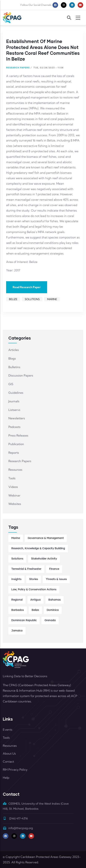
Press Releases (18, 435)
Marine (52, 299)
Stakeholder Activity (44, 559)
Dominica (53, 610)
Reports (14, 453)
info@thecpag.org (18, 828)
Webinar (14, 495)
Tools (12, 478)
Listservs (14, 410)
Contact (8, 761)
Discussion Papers (21, 375)
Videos (13, 487)
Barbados (18, 610)
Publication (16, 444)
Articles (14, 350)
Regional (17, 600)
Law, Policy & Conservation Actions (34, 590)
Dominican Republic (24, 620)
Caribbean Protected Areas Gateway (46, 857)
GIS (11, 384)
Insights (16, 579)
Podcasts (14, 427)
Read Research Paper (27, 287)
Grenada (50, 620)
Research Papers (18, 68)
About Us (9, 753)
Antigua (35, 600)
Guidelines (16, 393)
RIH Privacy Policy (15, 770)
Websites (15, 504)
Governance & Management (46, 538)
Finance (54, 569)
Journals (14, 401)
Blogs (12, 358)
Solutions (32, 299)
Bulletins (14, 367)
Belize (13, 299)
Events (8, 730)
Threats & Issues (56, 579)
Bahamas (55, 600)
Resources (15, 470)
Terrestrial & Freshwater (26, 569)
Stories (34, 579)
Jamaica (17, 631)
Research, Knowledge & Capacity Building (38, 548)
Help (6, 778)
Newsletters (17, 418)
